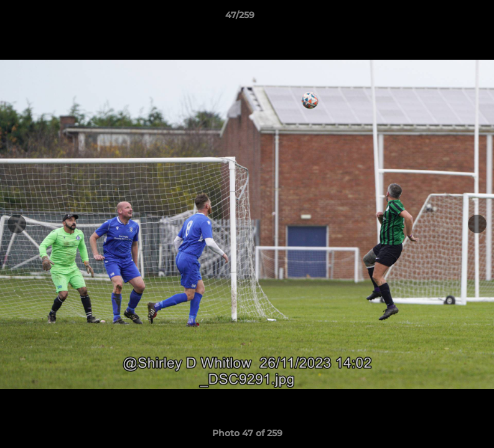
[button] (442, 18)
